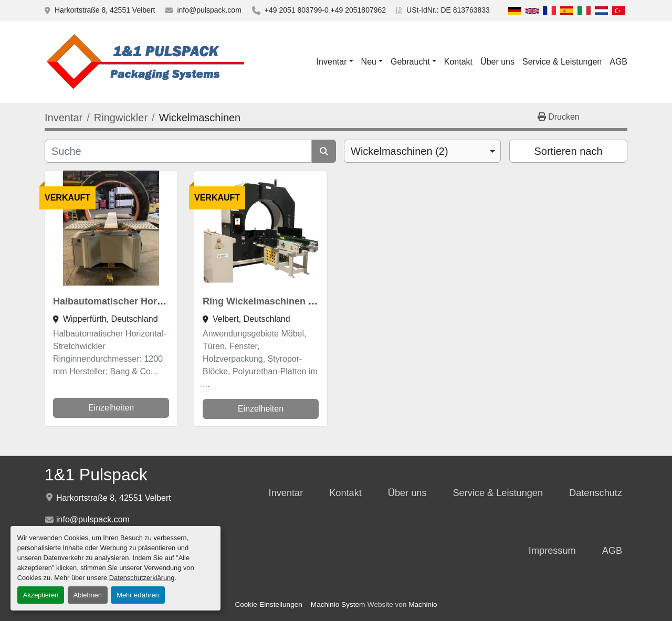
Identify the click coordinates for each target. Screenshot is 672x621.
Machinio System (338, 604)
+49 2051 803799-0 (297, 10)
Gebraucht (410, 62)
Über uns (497, 62)
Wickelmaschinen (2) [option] (400, 151)
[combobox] (422, 151)
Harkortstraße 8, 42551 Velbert (105, 10)
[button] (335, 62)
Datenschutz (596, 493)
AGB (618, 62)
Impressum (552, 551)
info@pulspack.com (209, 10)
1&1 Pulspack (96, 475)
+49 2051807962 (359, 10)
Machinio (423, 604)
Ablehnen (88, 595)
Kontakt (458, 62)
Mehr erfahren (138, 595)
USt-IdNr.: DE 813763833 (448, 10)
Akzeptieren (41, 595)
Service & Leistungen (562, 62)
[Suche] (178, 151)
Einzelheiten (111, 408)
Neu (369, 62)
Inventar (332, 62)
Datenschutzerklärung (142, 578)
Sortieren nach (568, 151)
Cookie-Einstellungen (268, 604)
